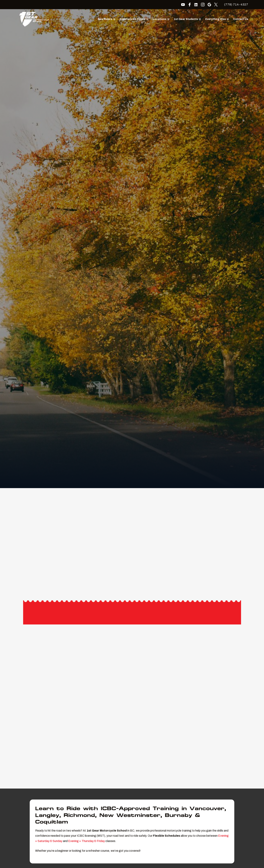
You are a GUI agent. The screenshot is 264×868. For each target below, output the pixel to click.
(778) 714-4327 (236, 4)
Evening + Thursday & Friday (87, 841)
